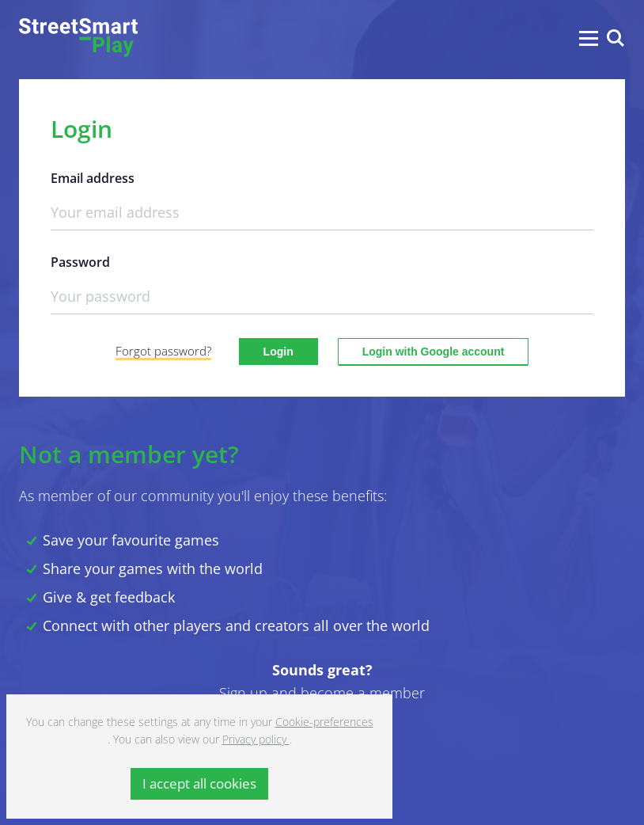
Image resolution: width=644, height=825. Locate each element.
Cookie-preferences (324, 722)
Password (80, 262)
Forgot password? (163, 351)
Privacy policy (256, 739)
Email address (93, 179)
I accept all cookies (199, 783)
